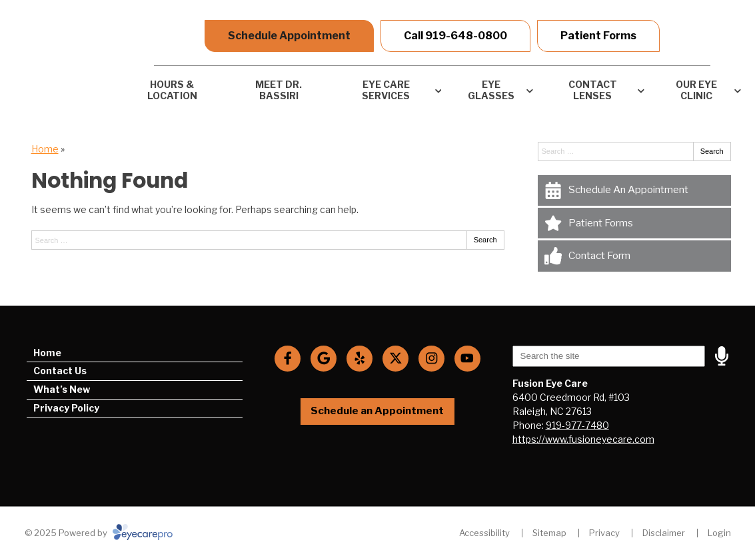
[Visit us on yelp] (360, 359)
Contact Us (60, 371)
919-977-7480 (577, 425)
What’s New (62, 389)
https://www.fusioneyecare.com (583, 439)
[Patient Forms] (634, 223)
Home (45, 149)
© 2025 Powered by (99, 533)
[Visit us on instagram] (431, 359)
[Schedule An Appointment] (634, 190)
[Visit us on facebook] (288, 359)
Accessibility (484, 533)
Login (719, 533)
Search (485, 240)
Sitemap (549, 533)
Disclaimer (664, 533)
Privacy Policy (66, 408)
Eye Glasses (491, 90)
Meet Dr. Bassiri (279, 90)
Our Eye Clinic (696, 90)
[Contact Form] (634, 256)
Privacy (604, 533)
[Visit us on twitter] (395, 359)
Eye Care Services (386, 90)
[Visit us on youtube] (467, 359)
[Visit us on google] (324, 359)
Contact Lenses (593, 90)
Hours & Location (172, 90)
